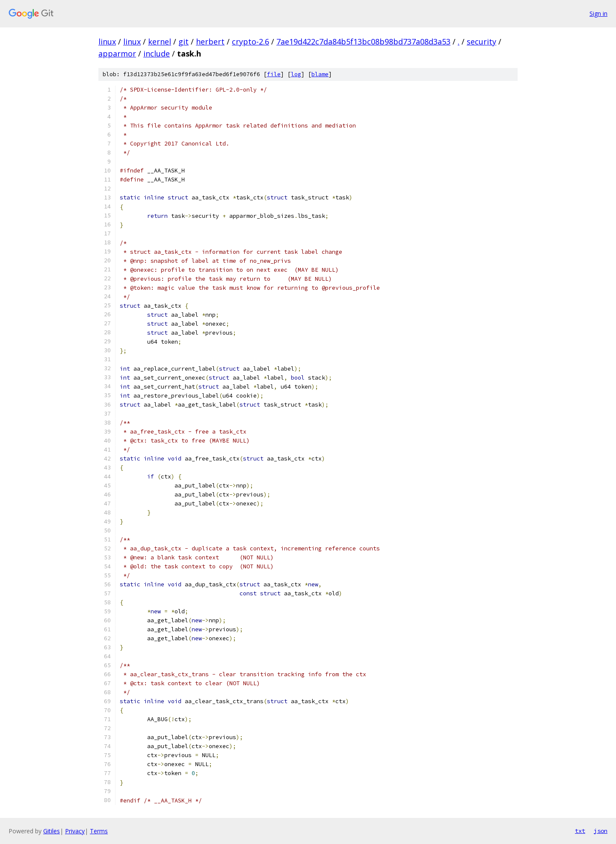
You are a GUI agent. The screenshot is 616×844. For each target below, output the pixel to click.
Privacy (75, 831)
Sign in (598, 13)
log (296, 74)
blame (320, 74)
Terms (99, 831)
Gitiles (52, 831)
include (157, 53)
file (274, 74)
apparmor (117, 53)
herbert (210, 42)
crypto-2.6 (250, 42)
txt (580, 831)
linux (107, 42)
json (601, 831)
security (481, 42)
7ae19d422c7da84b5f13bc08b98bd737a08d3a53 (363, 42)
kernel (160, 42)
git (184, 42)
